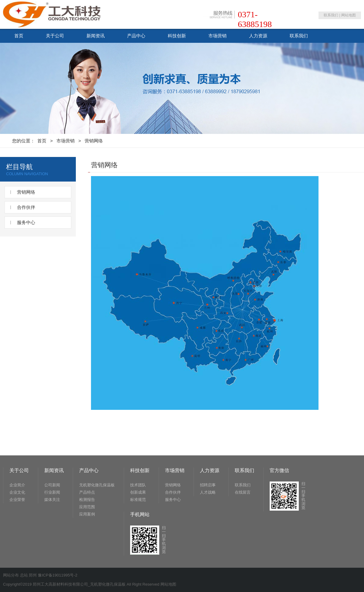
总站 (24, 575)
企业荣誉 (17, 500)
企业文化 (17, 492)
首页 (19, 36)
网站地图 (349, 15)
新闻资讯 (96, 36)
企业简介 (17, 485)
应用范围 (87, 507)
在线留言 (243, 492)
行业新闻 (52, 492)
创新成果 (138, 492)
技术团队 (138, 485)
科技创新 (177, 36)
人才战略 (208, 492)
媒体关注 (52, 500)
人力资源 (258, 36)
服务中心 (26, 222)
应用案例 (87, 514)
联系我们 (331, 15)
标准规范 (138, 500)
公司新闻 (52, 485)
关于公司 (55, 36)
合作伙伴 (26, 207)
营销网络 (94, 141)
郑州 (33, 575)
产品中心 (136, 36)
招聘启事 (208, 485)
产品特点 (87, 492)
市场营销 (217, 36)
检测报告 (87, 500)
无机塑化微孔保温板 (97, 485)
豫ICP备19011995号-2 (58, 575)
